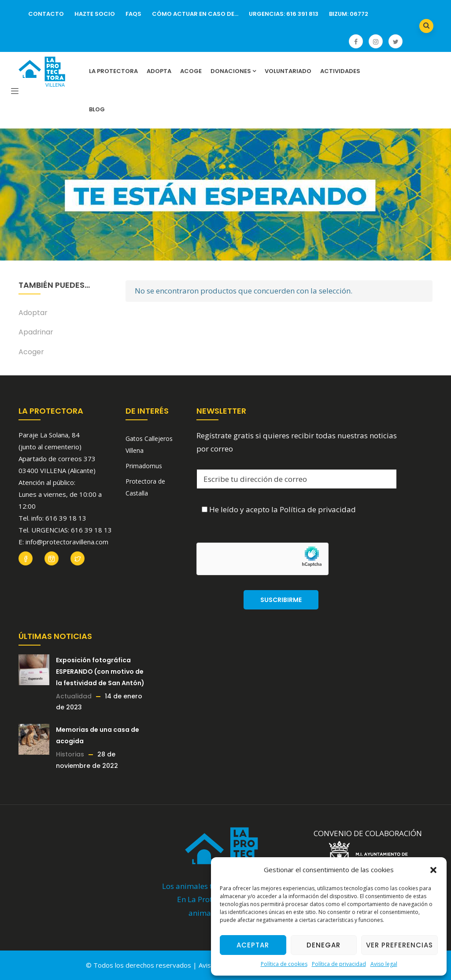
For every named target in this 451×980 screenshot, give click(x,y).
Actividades (340, 71)
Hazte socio (95, 14)
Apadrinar (36, 332)
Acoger (31, 352)
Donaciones (233, 71)
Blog (97, 109)
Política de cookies (284, 964)
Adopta (159, 71)
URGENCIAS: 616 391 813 (284, 14)
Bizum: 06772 (349, 14)
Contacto (46, 14)
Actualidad (74, 696)
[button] (433, 870)
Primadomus (144, 466)
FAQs (133, 14)
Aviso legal (384, 964)
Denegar (323, 945)
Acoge (191, 71)
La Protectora (113, 71)
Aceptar (253, 945)
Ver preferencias (399, 945)
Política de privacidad (339, 964)
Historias (70, 754)
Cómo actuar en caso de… (195, 14)
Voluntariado (288, 71)
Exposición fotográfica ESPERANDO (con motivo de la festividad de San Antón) (100, 672)
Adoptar (33, 313)
